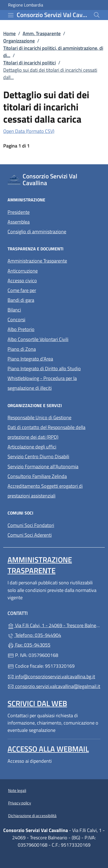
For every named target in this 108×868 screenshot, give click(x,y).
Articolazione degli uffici (32, 447)
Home (9, 33)
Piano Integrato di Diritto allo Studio (44, 369)
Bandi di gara (21, 300)
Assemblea (19, 222)
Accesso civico (22, 281)
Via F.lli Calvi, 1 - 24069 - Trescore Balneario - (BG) (54, 625)
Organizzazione (19, 41)
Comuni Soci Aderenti (30, 535)
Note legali (17, 790)
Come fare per (22, 290)
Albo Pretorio (21, 329)
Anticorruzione (23, 271)
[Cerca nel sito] (97, 15)
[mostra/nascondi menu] (11, 15)
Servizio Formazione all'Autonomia (43, 466)
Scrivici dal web (37, 703)
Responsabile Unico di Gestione (39, 417)
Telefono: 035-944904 (34, 635)
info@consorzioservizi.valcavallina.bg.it (51, 677)
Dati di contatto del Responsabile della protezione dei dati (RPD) (46, 432)
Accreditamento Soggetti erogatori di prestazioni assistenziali (45, 491)
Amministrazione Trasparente (37, 261)
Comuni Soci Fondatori (31, 525)
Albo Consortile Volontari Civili (38, 339)
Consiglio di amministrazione (37, 232)
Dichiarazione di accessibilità (32, 816)
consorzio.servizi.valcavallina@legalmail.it (54, 686)
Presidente (19, 212)
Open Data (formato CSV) (29, 131)
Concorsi (16, 320)
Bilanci (14, 310)
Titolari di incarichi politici (29, 63)
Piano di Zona (22, 349)
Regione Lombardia (26, 5)
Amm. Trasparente (42, 33)
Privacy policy (20, 803)
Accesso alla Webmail (48, 749)
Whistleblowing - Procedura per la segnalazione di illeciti (42, 383)
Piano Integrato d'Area (30, 359)
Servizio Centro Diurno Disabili (38, 456)
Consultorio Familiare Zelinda (37, 476)
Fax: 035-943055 (29, 645)
